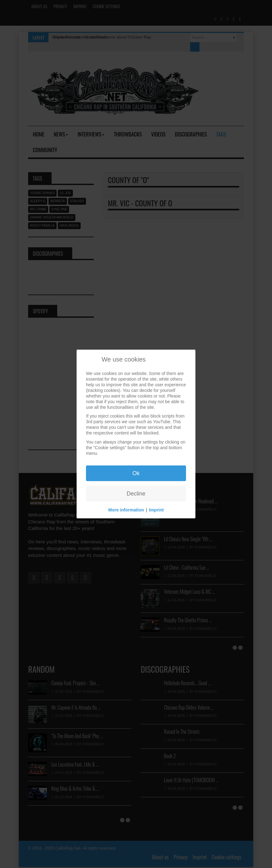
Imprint (156, 510)
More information (126, 510)
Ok (136, 473)
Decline (136, 494)
